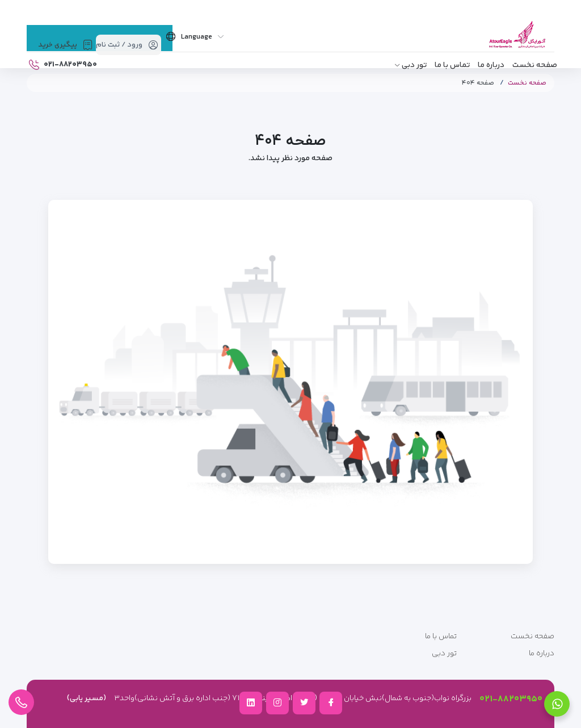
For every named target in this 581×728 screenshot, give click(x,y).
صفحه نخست (535, 65)
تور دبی (414, 65)
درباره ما (491, 65)
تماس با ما (452, 65)
